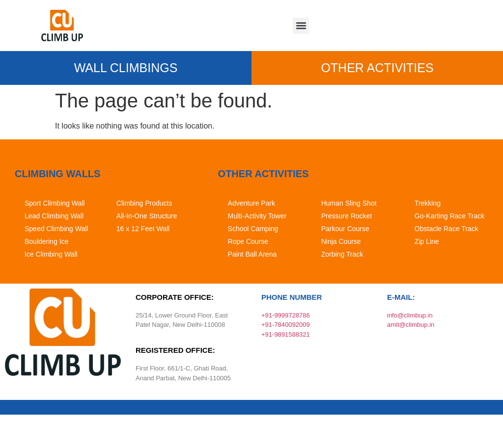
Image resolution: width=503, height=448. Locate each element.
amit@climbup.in (411, 325)
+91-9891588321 (286, 334)
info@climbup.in (410, 315)
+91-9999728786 (286, 315)
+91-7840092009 (286, 325)
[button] (301, 26)
